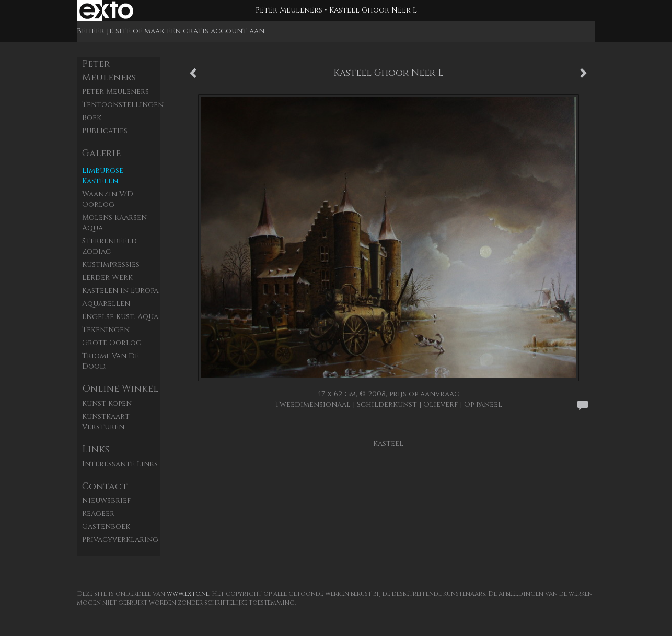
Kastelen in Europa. (121, 291)
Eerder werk (107, 278)
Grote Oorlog (112, 343)
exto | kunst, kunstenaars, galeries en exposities (106, 10)
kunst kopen (107, 403)
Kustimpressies (111, 264)
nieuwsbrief (106, 500)
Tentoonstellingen (121, 105)
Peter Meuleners (289, 10)
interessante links (120, 464)
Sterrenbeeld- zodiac (111, 246)
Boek (92, 118)
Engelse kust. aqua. (121, 317)
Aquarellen (106, 304)
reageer (98, 514)
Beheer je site (104, 31)
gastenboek (106, 527)
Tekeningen (106, 330)
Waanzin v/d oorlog (108, 199)
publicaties (105, 131)
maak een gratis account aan (204, 31)
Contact (105, 486)
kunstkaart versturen (106, 422)
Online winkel (120, 389)
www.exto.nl (188, 594)
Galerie (101, 153)
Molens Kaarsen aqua (114, 223)
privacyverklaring (120, 540)
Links (96, 449)
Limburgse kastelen (103, 176)
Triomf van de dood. (111, 361)
